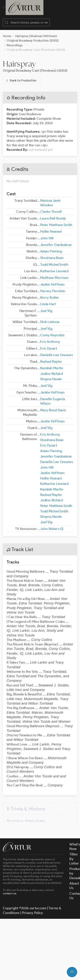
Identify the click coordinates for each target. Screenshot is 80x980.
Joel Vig (46, 307)
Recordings (15, 41)
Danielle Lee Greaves (57, 351)
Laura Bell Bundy (53, 215)
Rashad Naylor (51, 358)
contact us (10, 890)
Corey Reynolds (52, 331)
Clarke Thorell (51, 208)
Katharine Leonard (54, 267)
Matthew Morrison (54, 274)
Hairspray (19, 60)
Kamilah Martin (52, 364)
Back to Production (21, 77)
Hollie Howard (51, 228)
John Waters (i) (52, 525)
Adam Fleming (51, 248)
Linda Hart (48, 300)
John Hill (47, 234)
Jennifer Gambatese (56, 241)
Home (7, 32)
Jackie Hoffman (52, 281)
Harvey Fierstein (53, 287)
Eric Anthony (50, 338)
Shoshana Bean (52, 254)
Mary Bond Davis (53, 406)
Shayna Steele (51, 375)
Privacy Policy (33, 909)
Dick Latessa (50, 318)
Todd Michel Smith (54, 261)
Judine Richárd (52, 370)
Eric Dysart (49, 345)
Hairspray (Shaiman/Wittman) (36, 32)
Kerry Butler (50, 294)
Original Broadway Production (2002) (33, 37)
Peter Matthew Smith (56, 221)
